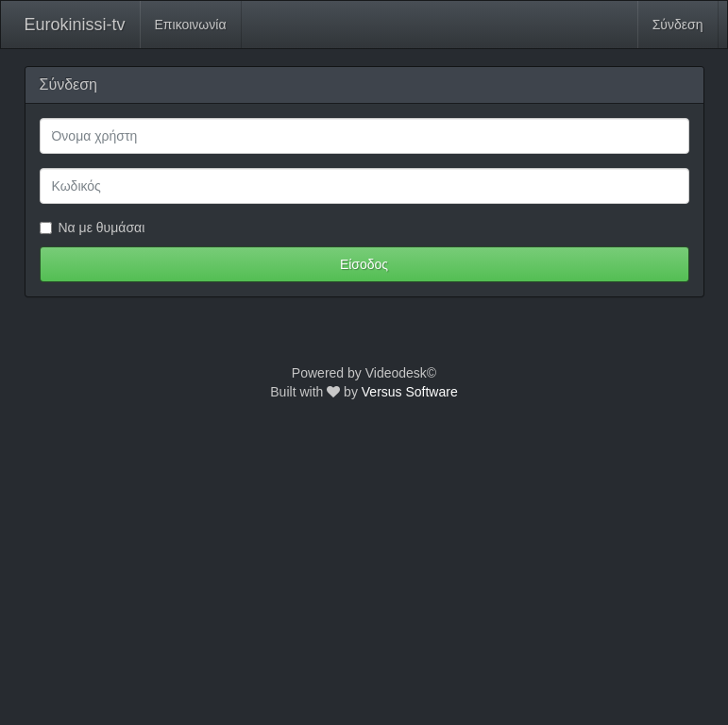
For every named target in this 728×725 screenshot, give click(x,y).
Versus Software (410, 392)
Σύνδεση (678, 25)
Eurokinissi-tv (75, 25)
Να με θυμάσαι (93, 228)
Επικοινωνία (191, 25)
